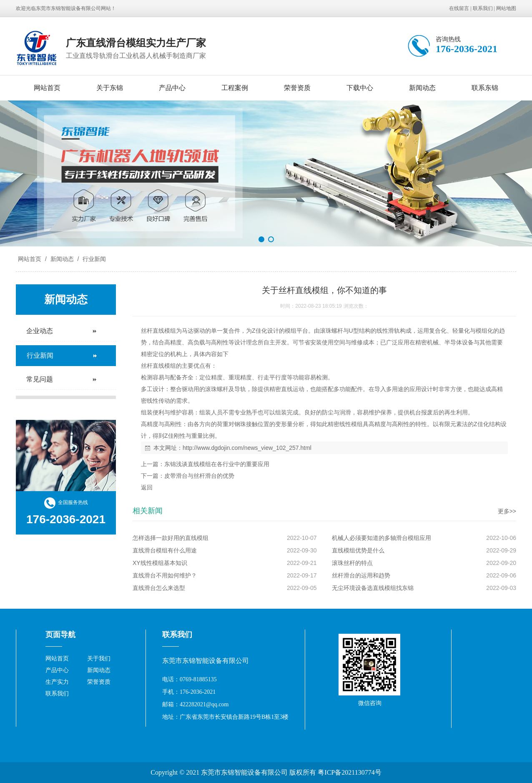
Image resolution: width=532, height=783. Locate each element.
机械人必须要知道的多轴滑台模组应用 (381, 538)
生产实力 (57, 682)
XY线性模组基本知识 (160, 563)
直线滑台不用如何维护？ (165, 575)
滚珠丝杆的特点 (352, 563)
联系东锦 (485, 88)
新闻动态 (422, 88)
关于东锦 (110, 88)
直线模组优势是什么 (358, 550)
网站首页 (47, 88)
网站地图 (506, 8)
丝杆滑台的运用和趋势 (361, 575)
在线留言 (459, 8)
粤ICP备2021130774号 (349, 772)
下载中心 (360, 88)
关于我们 (99, 659)
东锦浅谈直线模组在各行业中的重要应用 (217, 464)
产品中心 (172, 88)
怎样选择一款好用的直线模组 (171, 538)
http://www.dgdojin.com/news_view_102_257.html (247, 448)
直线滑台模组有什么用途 (165, 550)
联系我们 (483, 8)
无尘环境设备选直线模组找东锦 (373, 588)
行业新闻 (93, 259)
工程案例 (235, 88)
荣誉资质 (297, 88)
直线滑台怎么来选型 (159, 588)
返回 (147, 487)
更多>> (507, 511)
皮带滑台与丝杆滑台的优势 (199, 476)
